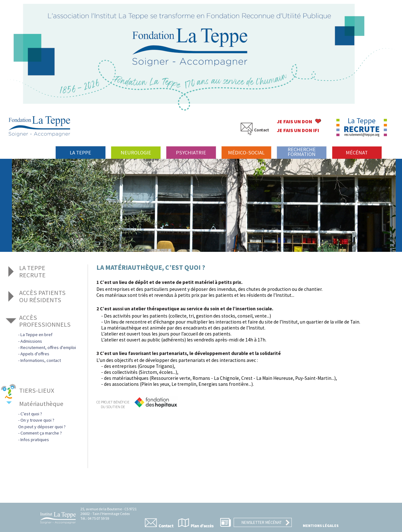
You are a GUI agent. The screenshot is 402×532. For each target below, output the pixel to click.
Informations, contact (41, 360)
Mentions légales (321, 526)
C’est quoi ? (31, 414)
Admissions (31, 341)
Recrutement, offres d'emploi (48, 347)
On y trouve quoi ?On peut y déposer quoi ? (42, 423)
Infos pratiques (35, 440)
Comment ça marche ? (41, 433)
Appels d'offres (35, 354)
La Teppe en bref (36, 335)
